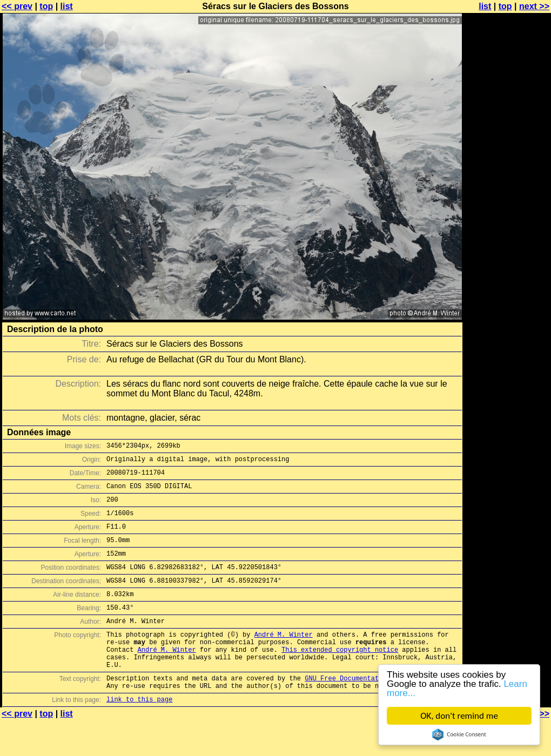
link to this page (139, 735)
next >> (534, 6)
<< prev (17, 6)
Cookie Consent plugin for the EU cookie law (459, 734)
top (46, 6)
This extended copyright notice (340, 677)
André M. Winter (284, 659)
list (67, 6)
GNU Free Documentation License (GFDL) (377, 710)
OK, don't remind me (459, 716)
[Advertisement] (507, 139)
